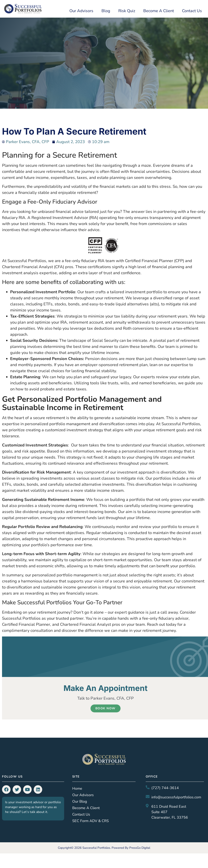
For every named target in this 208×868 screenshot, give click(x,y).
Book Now (106, 708)
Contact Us (192, 11)
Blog (106, 11)
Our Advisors (81, 11)
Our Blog (80, 801)
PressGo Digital (140, 848)
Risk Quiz (127, 11)
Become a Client (159, 11)
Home (77, 788)
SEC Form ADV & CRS (91, 821)
